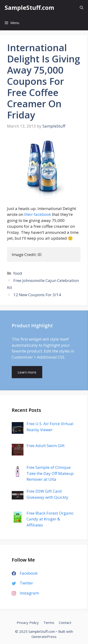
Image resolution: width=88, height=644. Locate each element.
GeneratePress (44, 637)
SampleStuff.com (29, 7)
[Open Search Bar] (82, 8)
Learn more (27, 372)
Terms (49, 623)
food (18, 273)
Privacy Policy (28, 623)
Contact (65, 623)
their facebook (38, 214)
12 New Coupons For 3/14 (37, 295)
